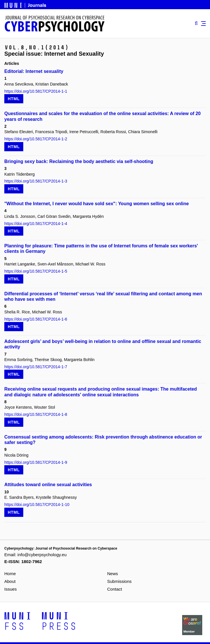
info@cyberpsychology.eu (42, 555)
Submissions (119, 581)
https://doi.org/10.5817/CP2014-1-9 (36, 462)
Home (10, 574)
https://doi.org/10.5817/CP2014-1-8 (36, 414)
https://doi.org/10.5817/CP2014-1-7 (36, 367)
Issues (10, 589)
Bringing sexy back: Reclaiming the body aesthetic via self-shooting (79, 161)
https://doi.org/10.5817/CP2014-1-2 (36, 139)
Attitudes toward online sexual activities (48, 485)
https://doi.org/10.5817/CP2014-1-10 (37, 505)
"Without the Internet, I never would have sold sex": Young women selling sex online (97, 204)
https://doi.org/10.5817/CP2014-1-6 (36, 319)
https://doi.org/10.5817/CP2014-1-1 (36, 91)
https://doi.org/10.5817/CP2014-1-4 (36, 224)
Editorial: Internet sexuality (34, 71)
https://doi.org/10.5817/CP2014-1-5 (36, 271)
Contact (115, 589)
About (10, 581)
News (113, 574)
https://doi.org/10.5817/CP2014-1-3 (36, 181)
